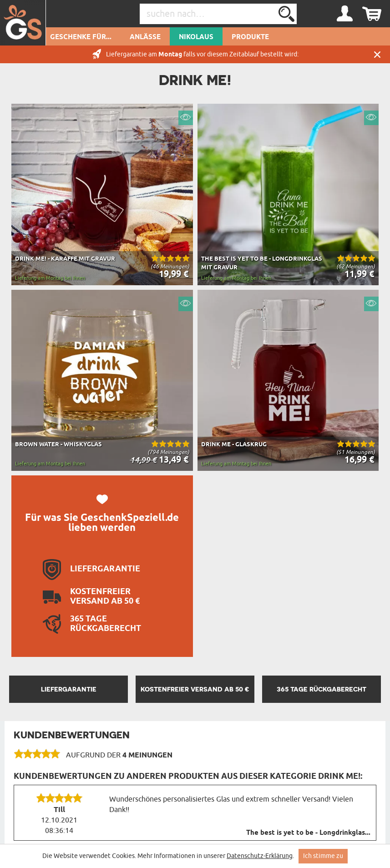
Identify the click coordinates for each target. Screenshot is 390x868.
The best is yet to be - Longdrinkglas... (308, 833)
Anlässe (145, 37)
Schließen (377, 54)
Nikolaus (196, 37)
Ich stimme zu (323, 856)
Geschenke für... (81, 37)
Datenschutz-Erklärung (260, 856)
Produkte (250, 37)
